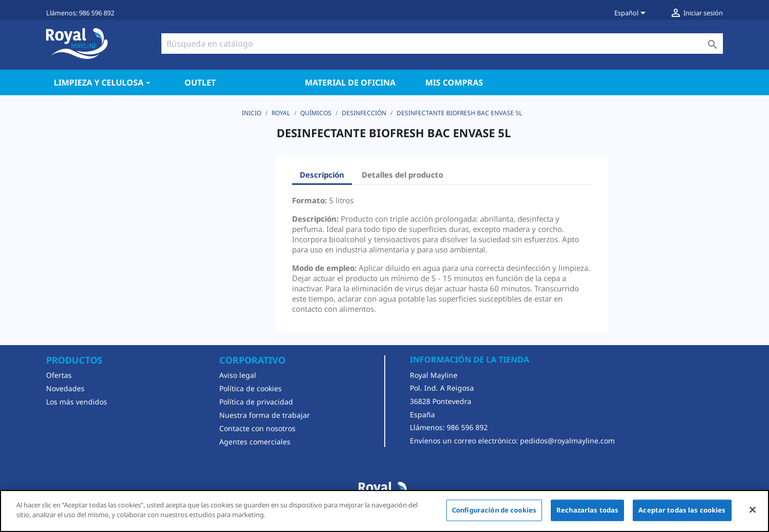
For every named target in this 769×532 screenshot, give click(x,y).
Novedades (65, 388)
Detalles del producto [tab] (402, 175)
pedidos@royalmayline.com (567, 441)
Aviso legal (238, 375)
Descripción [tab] (322, 175)
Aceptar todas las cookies (682, 510)
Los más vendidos (77, 402)
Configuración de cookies (494, 510)
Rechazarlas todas (587, 510)
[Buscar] (442, 44)
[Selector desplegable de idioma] (632, 14)
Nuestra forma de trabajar (265, 415)
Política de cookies (251, 388)
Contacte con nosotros (257, 428)
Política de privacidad (256, 402)
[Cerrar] (753, 509)
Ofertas (59, 375)
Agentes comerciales (255, 442)
